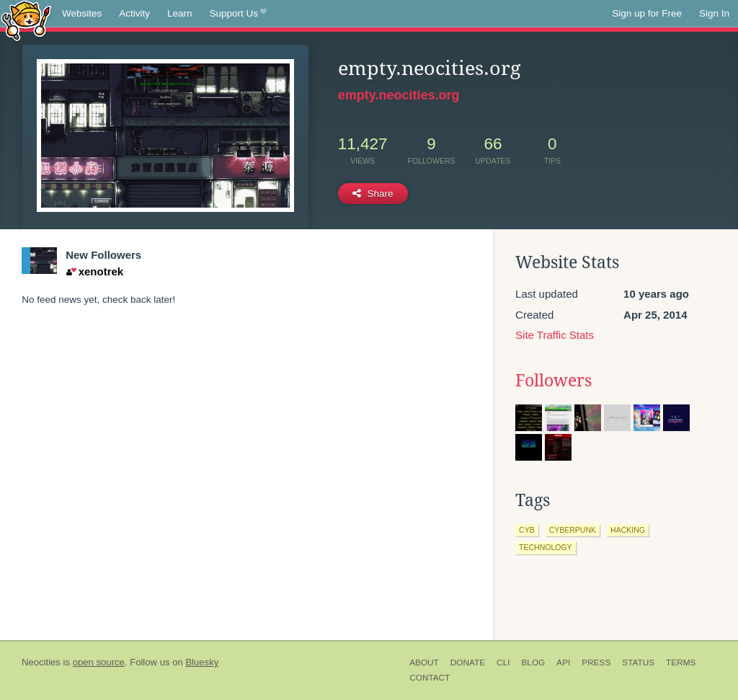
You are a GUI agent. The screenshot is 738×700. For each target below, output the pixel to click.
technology (546, 547)
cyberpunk (573, 530)
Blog (533, 663)
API (563, 663)
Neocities (41, 662)
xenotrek (95, 271)
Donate (468, 663)
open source (99, 662)
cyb (527, 530)
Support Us (238, 14)
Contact (430, 678)
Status (638, 663)
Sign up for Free (647, 13)
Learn (180, 13)
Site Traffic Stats (555, 335)
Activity (134, 13)
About (424, 663)
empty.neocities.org (399, 95)
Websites (82, 13)
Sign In (714, 13)
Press (596, 663)
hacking (628, 530)
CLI (503, 663)
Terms (681, 663)
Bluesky (202, 662)
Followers (553, 381)
